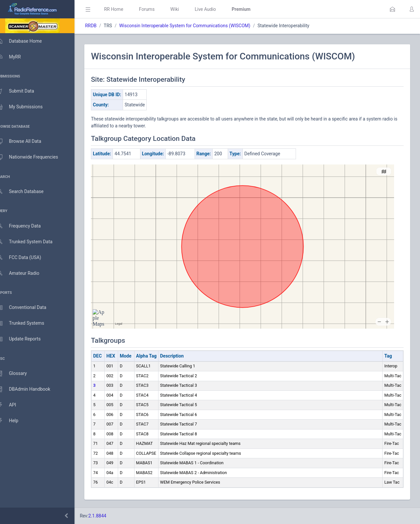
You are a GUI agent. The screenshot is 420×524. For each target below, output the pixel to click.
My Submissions (26, 107)
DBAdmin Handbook (30, 389)
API (13, 405)
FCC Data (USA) (25, 258)
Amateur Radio (24, 273)
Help (14, 421)
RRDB (100, 26)
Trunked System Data (31, 242)
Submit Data (22, 91)
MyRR (15, 57)
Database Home (26, 41)
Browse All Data (25, 142)
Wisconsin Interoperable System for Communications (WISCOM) (194, 26)
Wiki (184, 9)
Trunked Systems (27, 323)
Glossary (18, 374)
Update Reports (25, 339)
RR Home (123, 9)
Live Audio (215, 9)
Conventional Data (28, 308)
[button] (392, 9)
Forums (156, 9)
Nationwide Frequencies (34, 157)
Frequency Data (25, 226)
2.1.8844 (107, 516)
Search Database (27, 192)
